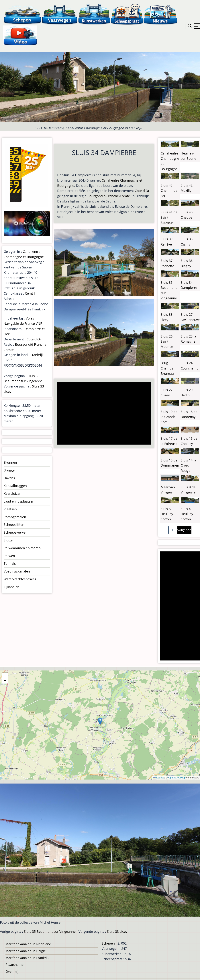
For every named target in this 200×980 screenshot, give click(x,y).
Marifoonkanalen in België (26, 951)
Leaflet (158, 778)
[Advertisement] (103, 414)
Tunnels (10, 563)
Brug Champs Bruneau (167, 368)
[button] (100, 721)
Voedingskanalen (17, 571)
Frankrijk (37, 355)
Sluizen (9, 540)
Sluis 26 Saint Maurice (167, 342)
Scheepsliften (14, 525)
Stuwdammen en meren (22, 548)
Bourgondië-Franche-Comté (109, 196)
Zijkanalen (11, 587)
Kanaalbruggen (15, 486)
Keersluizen (12, 493)
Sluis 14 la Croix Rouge (188, 465)
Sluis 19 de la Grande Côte (169, 417)
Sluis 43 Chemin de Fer (169, 190)
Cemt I (30, 293)
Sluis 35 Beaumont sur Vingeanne (50, 931)
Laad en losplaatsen (19, 501)
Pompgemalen (15, 517)
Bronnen (10, 462)
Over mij (12, 971)
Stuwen (9, 556)
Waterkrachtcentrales (20, 579)
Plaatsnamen (15, 965)
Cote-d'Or (142, 191)
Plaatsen (10, 509)
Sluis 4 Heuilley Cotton (187, 514)
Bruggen (10, 470)
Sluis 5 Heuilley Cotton (167, 514)
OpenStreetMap (177, 778)
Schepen (108, 943)
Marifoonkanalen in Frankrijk (27, 958)
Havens (9, 478)
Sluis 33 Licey (117, 931)
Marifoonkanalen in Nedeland (28, 944)
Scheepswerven (16, 532)
